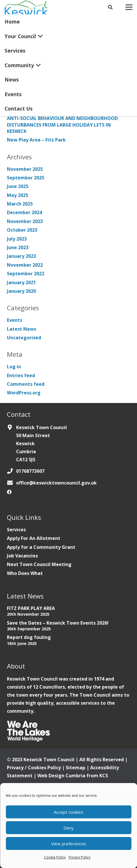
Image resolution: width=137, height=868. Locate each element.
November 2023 (25, 221)
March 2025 (20, 204)
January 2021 (21, 282)
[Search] (110, 7)
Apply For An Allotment (34, 538)
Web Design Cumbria (61, 776)
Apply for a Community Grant (41, 547)
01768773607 (30, 471)
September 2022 (26, 274)
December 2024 (24, 212)
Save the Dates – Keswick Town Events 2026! (58, 623)
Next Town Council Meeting (39, 564)
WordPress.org (24, 393)
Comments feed (26, 384)
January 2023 (21, 256)
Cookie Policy (55, 857)
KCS (104, 776)
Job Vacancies (22, 556)
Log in (14, 367)
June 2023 (18, 247)
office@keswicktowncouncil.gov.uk (56, 483)
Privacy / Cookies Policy (34, 768)
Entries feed (21, 375)
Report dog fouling (29, 637)
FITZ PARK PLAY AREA (31, 608)
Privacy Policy (80, 857)
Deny (69, 828)
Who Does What (25, 573)
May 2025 (18, 195)
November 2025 (25, 169)
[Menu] (129, 7)
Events (15, 320)
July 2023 (17, 239)
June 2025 (18, 186)
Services (16, 530)
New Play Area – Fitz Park (36, 140)
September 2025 (26, 178)
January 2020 (21, 291)
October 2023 (22, 230)
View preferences (69, 844)
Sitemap (76, 768)
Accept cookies (68, 812)
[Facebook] (9, 492)
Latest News (22, 329)
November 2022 (25, 265)
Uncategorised (24, 338)
